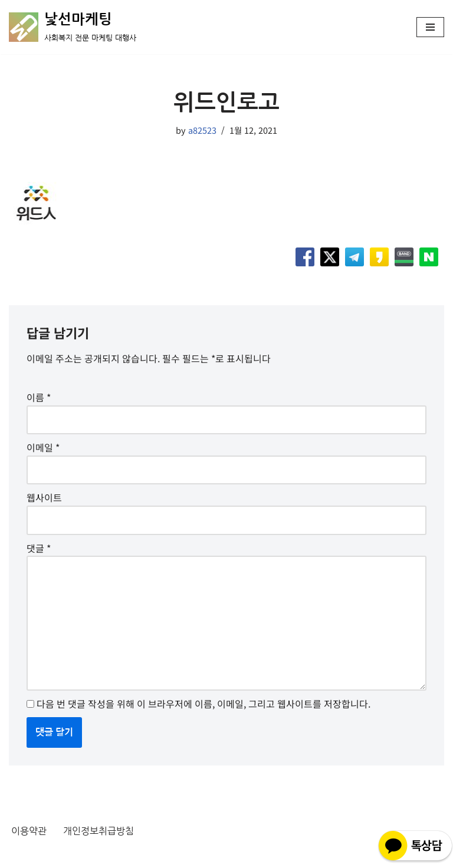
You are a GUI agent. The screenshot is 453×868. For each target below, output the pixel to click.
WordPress (116, 856)
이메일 (43, 447)
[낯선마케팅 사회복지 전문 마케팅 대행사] (73, 27)
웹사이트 (44, 497)
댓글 (39, 548)
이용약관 (29, 831)
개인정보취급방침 (99, 831)
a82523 (202, 130)
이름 (39, 397)
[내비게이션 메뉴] (430, 27)
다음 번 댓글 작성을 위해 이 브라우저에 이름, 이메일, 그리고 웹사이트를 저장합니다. (203, 704)
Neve (20, 856)
